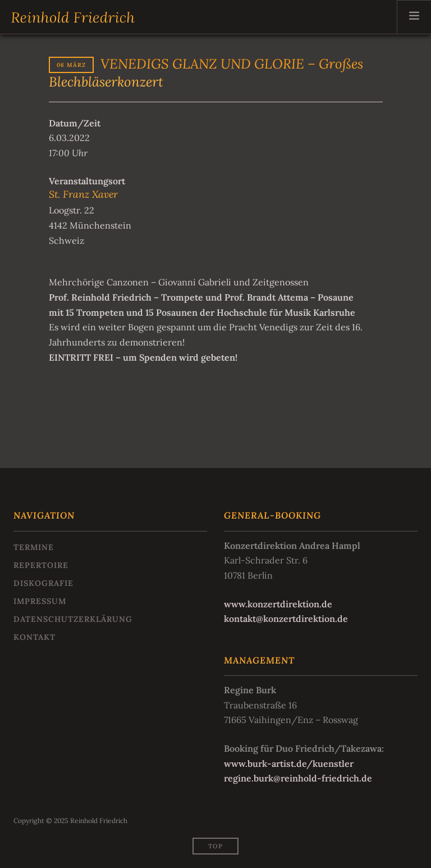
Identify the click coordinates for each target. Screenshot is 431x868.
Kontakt (35, 637)
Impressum (40, 601)
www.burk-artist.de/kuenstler (289, 764)
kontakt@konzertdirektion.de (286, 619)
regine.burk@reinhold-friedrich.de (298, 778)
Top (215, 846)
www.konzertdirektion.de (278, 604)
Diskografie (43, 583)
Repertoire (41, 565)
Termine (34, 547)
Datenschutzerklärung (73, 619)
